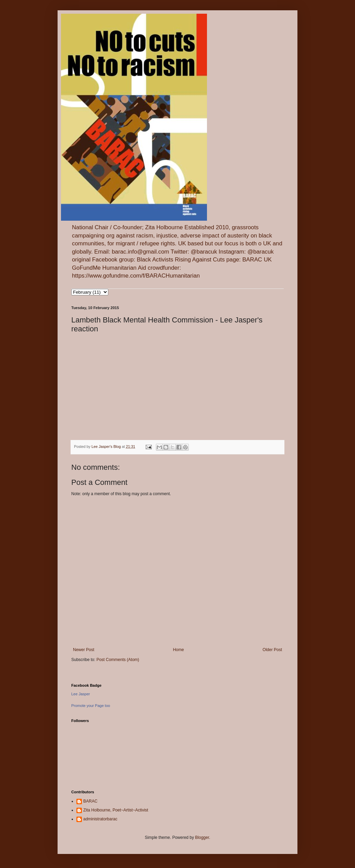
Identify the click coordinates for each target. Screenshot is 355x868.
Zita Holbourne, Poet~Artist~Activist (116, 810)
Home (179, 650)
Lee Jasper (81, 694)
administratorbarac (100, 819)
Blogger (202, 838)
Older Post (272, 650)
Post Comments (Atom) (118, 660)
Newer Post (84, 650)
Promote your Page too (91, 706)
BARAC (90, 801)
